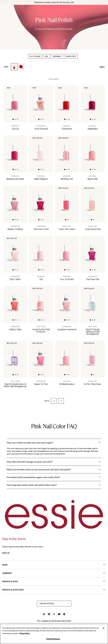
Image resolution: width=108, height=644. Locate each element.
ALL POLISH (35, 56)
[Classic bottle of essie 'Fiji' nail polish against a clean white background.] (41, 250)
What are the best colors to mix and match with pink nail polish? (54, 469)
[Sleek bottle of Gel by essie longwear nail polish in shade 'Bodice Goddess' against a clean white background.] (15, 200)
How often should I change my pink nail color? (54, 462)
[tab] (13, 119)
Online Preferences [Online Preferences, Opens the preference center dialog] (53, 639)
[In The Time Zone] (93, 383)
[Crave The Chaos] (67, 228)
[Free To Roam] (67, 278)
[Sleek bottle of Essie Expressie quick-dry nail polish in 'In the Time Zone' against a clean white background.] (93, 355)
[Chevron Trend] (41, 228)
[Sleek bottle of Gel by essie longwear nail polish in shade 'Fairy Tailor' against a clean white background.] (15, 250)
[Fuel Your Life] (93, 278)
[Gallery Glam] (15, 328)
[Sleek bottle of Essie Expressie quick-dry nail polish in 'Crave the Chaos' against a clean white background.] (67, 200)
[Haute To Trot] (41, 383)
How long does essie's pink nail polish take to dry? (54, 485)
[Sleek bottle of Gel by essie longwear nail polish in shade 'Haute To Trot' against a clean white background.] (41, 355)
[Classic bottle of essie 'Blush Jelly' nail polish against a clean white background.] (93, 149)
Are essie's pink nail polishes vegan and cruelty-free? (54, 477)
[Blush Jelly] (93, 178)
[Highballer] (93, 127)
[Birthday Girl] (67, 178)
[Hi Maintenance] (67, 383)
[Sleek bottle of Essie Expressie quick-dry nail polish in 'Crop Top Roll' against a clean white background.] (93, 200)
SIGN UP (6, 553)
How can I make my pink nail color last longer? (54, 443)
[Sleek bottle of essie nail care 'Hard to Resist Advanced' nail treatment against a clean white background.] (93, 300)
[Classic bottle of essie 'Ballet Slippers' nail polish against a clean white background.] (41, 149)
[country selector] (54, 604)
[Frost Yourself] (41, 127)
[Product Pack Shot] (15, 300)
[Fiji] (41, 278)
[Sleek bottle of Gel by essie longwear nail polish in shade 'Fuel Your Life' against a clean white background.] (93, 250)
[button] (54, 401)
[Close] (103, 628)
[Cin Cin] (15, 127)
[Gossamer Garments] (67, 328)
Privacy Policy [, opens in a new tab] (25, 633)
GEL (47, 56)
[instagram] (44, 614)
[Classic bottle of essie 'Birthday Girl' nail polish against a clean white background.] (67, 149)
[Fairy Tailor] (15, 278)
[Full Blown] (67, 127)
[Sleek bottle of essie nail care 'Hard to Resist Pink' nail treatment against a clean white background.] (15, 355)
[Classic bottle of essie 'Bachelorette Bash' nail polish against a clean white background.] (15, 149)
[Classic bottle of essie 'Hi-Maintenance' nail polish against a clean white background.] (67, 355)
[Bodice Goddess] (15, 228)
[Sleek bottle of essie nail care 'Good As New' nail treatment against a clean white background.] (41, 300)
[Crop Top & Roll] (93, 228)
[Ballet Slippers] (41, 178)
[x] (54, 614)
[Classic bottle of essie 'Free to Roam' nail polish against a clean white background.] (67, 250)
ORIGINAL (57, 56)
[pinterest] (64, 614)
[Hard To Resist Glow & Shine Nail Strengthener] (15, 384)
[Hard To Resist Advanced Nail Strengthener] (93, 330)
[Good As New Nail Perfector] (41, 329)
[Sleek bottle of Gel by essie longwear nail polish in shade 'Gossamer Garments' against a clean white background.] (67, 300)
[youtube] (59, 614)
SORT (102, 67)
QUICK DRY (71, 56)
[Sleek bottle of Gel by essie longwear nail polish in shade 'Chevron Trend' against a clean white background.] (41, 200)
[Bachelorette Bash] (15, 178)
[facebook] (49, 614)
